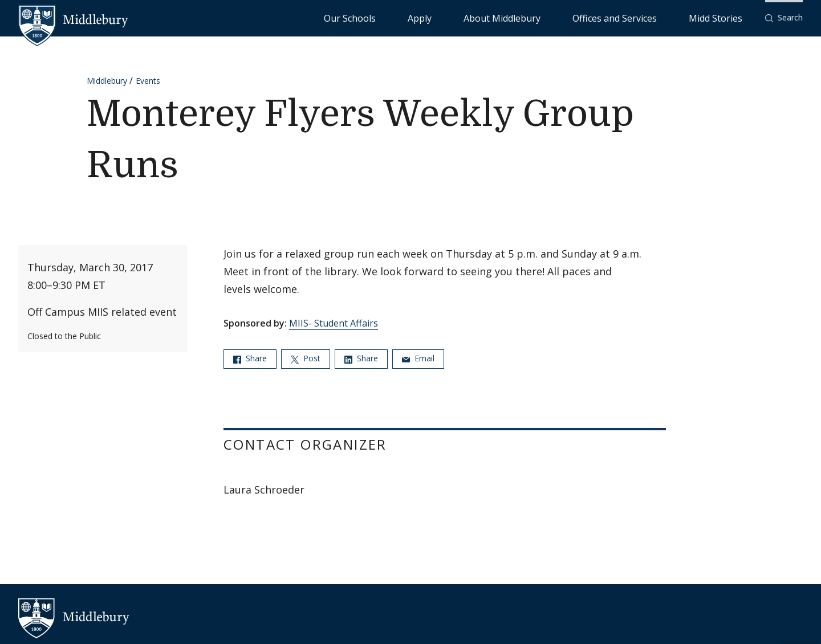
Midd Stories (728, 17)
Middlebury (107, 81)
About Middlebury (570, 17)
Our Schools (467, 17)
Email (418, 358)
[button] (784, 18)
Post (306, 358)
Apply (513, 17)
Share (250, 358)
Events (148, 81)
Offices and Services (654, 17)
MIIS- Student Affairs (334, 323)
